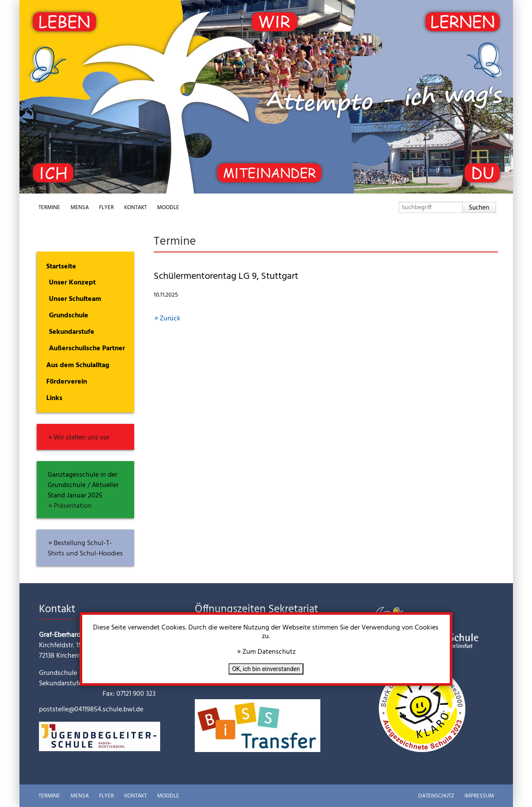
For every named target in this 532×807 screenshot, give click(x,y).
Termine (49, 208)
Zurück (170, 319)
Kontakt (135, 208)
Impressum (479, 796)
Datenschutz (436, 796)
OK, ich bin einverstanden (266, 669)
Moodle (168, 208)
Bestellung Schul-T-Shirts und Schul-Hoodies (85, 549)
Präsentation (73, 506)
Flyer (106, 208)
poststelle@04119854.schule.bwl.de (91, 710)
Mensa (80, 208)
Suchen (479, 208)
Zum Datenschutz (269, 652)
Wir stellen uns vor (82, 438)
